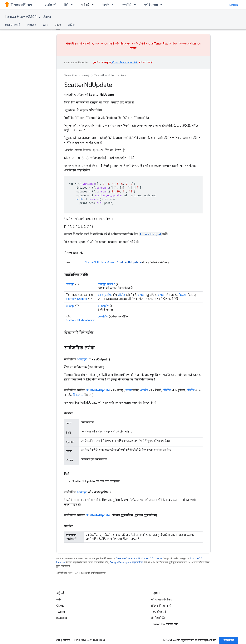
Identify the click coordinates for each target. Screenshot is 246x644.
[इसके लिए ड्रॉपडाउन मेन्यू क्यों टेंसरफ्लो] (162, 5)
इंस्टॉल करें (50, 5)
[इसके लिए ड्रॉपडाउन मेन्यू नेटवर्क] (114, 5)
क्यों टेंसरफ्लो (151, 5)
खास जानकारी (12, 25)
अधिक (71, 25)
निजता (67, 640)
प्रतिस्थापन (125, 44)
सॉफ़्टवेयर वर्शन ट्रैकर (161, 599)
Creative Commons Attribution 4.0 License (139, 558)
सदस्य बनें (229, 640)
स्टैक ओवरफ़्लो (159, 612)
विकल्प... (183, 295)
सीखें (66, 5)
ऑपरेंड (121, 295)
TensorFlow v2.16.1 (21, 17)
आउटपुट (70, 284)
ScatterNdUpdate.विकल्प (99, 262)
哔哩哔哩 (62, 618)
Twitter (61, 612)
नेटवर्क (105, 5)
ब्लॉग (59, 599)
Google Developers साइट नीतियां (126, 562)
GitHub (234, 5)
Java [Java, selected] (58, 25)
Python (31, 25)
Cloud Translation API (125, 62)
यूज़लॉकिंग (103, 317)
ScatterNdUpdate (129, 262)
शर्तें (58, 640)
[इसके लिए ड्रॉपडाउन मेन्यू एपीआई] (94, 5)
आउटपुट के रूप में (106, 284)
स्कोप (108, 295)
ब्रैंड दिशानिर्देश (158, 618)
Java (47, 17)
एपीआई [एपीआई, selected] (85, 5)
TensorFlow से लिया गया (164, 624)
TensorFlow (71, 75)
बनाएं (100, 295)
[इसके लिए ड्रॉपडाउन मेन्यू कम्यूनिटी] (136, 5)
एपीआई (86, 75)
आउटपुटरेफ (103, 306)
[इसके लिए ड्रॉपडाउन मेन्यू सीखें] (73, 5)
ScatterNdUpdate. (98, 515)
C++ (45, 25)
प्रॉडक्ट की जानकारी (161, 606)
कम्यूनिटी (127, 5)
